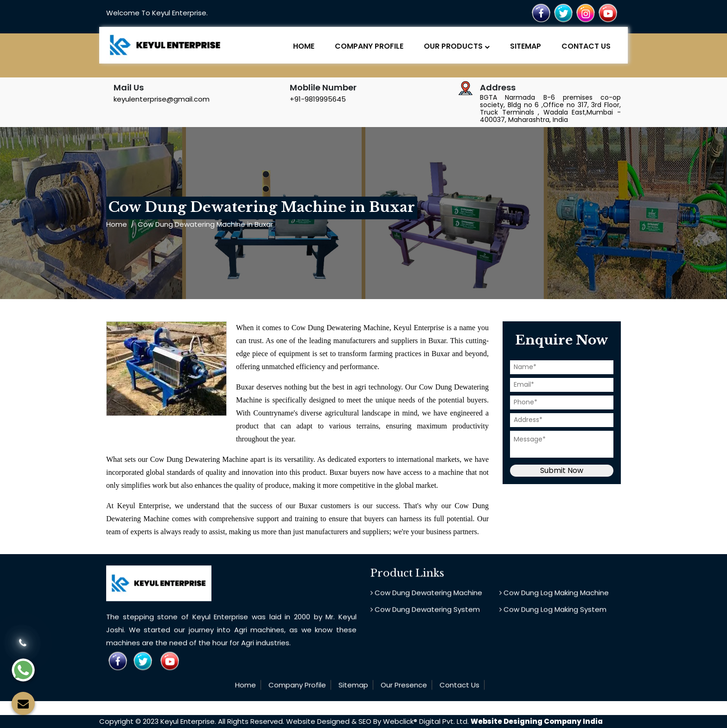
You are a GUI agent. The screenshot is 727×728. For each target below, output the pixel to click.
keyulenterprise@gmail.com (162, 99)
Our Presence (404, 688)
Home (304, 46)
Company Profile (369, 46)
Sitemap (526, 46)
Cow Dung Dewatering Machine (426, 596)
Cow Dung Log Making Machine (554, 596)
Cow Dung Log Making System (553, 612)
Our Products (457, 46)
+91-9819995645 (318, 99)
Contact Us (586, 46)
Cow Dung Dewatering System (425, 612)
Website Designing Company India (537, 721)
